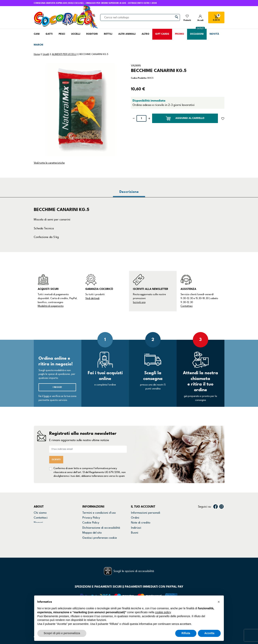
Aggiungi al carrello (185, 118)
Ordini (135, 518)
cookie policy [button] (163, 612)
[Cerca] (140, 17)
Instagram (221, 507)
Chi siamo (40, 513)
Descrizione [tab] (129, 192)
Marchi (38, 528)
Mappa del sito (92, 533)
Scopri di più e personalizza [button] (62, 633)
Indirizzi (136, 528)
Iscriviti (56, 460)
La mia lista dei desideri (146, 538)
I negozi (57, 387)
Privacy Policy (91, 518)
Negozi (38, 523)
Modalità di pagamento (51, 306)
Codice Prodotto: (139, 78)
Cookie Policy (91, 523)
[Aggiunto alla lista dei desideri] (223, 118)
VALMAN (136, 66)
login (47, 396)
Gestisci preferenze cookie (100, 538)
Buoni (135, 533)
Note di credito (141, 523)
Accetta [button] (209, 633)
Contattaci (187, 306)
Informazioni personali (146, 513)
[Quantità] (141, 118)
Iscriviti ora (139, 302)
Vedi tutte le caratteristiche (49, 163)
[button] (219, 602)
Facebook (216, 507)
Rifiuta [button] (186, 633)
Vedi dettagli (92, 298)
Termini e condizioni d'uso (99, 513)
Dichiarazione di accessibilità (101, 528)
